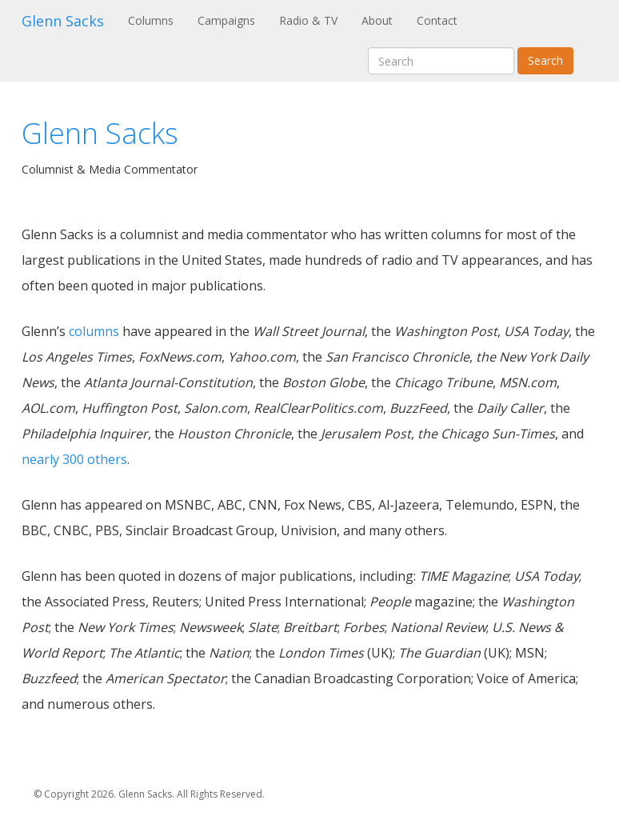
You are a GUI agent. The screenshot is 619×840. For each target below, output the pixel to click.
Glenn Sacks (63, 21)
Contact (437, 20)
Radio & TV (308, 20)
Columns (157, 20)
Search (545, 60)
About (377, 20)
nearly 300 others (74, 459)
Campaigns (226, 20)
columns (94, 331)
